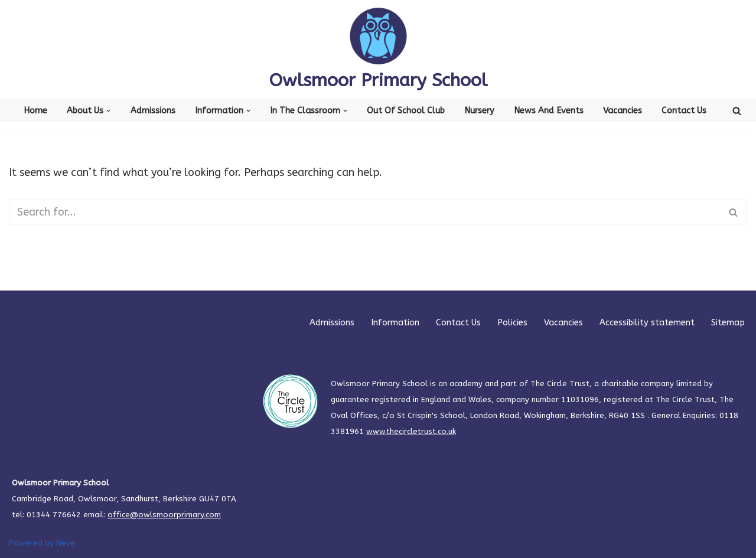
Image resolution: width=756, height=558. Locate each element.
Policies (512, 323)
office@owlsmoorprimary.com (164, 515)
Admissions (153, 111)
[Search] (737, 111)
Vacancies (623, 111)
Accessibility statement (647, 323)
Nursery (479, 111)
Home (35, 111)
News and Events (549, 111)
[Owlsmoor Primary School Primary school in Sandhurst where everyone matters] (378, 49)
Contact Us (684, 111)
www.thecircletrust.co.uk (411, 431)
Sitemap (728, 323)
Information (395, 323)
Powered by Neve (42, 543)
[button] (108, 111)
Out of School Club (406, 111)
